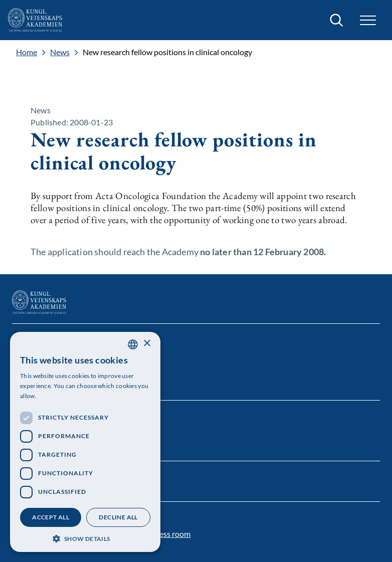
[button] (368, 20)
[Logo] (36, 20)
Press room (171, 534)
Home (27, 52)
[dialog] (85, 442)
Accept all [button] (51, 517)
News (60, 52)
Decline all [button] (118, 517)
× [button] (147, 344)
